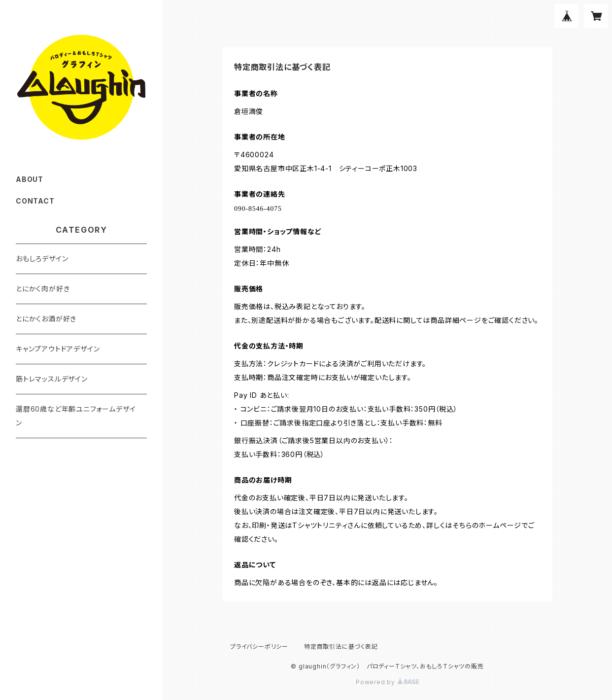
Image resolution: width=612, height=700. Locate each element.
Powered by (387, 682)
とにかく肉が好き (43, 289)
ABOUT (30, 179)
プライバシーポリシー (259, 647)
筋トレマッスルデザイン (52, 379)
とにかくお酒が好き (46, 319)
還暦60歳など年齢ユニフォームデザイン (76, 416)
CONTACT (35, 201)
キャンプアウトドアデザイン (58, 349)
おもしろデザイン (42, 259)
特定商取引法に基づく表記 (341, 647)
